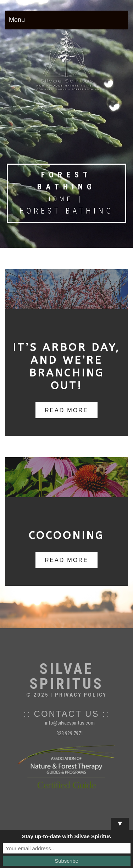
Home (60, 199)
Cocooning (66, 535)
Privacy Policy (81, 695)
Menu (17, 20)
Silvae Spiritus (66, 676)
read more (66, 410)
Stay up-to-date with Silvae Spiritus (66, 836)
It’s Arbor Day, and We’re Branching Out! (66, 367)
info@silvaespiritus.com (70, 723)
